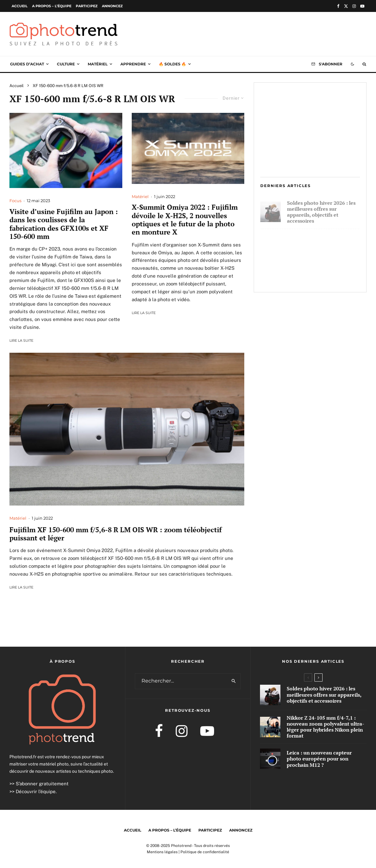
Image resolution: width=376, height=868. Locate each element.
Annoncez (112, 6)
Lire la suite (21, 340)
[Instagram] (354, 6)
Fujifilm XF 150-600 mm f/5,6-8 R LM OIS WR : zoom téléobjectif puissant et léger (116, 534)
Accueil (20, 6)
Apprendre (133, 64)
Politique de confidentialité (205, 852)
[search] (234, 681)
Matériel (98, 64)
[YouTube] (362, 6)
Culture (66, 64)
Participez (87, 6)
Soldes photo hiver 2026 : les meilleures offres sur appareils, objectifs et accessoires (321, 210)
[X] (346, 6)
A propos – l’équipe (52, 6)
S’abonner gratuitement (42, 784)
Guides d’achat (27, 64)
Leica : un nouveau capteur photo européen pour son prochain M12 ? (320, 276)
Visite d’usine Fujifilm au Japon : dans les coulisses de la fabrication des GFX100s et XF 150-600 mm (64, 224)
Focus (15, 201)
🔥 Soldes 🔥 (172, 64)
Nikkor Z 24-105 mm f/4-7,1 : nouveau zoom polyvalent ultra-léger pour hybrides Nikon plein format (321, 243)
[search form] (181, 681)
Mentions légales (162, 852)
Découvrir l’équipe (36, 791)
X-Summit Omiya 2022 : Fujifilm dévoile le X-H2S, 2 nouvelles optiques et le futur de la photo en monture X (185, 220)
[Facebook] (338, 6)
